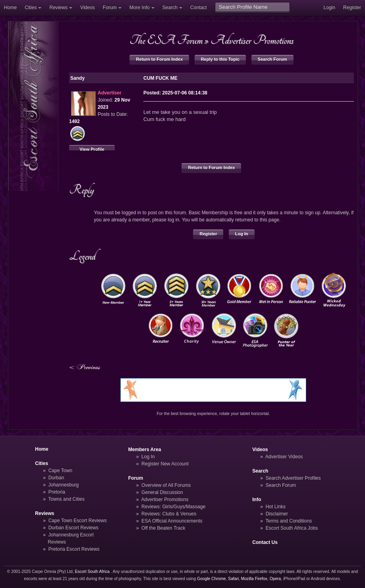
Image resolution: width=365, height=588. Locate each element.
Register (352, 8)
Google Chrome (211, 579)
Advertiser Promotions (252, 40)
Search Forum (272, 59)
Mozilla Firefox (254, 579)
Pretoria (57, 492)
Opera (275, 579)
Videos (88, 8)
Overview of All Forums (166, 485)
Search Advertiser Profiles (293, 478)
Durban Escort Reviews (73, 528)
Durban (56, 478)
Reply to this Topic (220, 59)
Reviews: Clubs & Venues (169, 514)
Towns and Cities (66, 499)
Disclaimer (277, 514)
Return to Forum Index (159, 59)
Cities (31, 8)
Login (329, 8)
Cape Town (60, 471)
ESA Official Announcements (172, 521)
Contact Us (265, 542)
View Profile (92, 149)
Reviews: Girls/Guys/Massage (173, 507)
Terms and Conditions (289, 521)
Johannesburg (64, 485)
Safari (233, 579)
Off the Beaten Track (163, 528)
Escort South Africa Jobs (292, 528)
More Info (140, 8)
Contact (199, 8)
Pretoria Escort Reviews (74, 549)
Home (10, 8)
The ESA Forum (166, 40)
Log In (242, 234)
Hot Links (276, 507)
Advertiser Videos (284, 457)
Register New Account (165, 464)
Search (170, 8)
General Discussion (162, 492)
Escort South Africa (92, 572)
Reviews (58, 8)
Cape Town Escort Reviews (78, 521)
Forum (110, 8)
